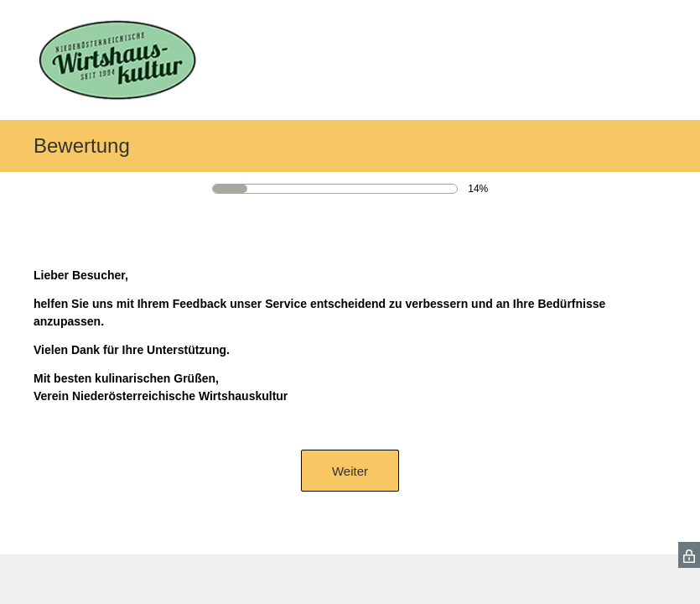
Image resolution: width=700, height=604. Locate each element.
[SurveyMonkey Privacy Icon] (689, 555)
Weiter (350, 471)
